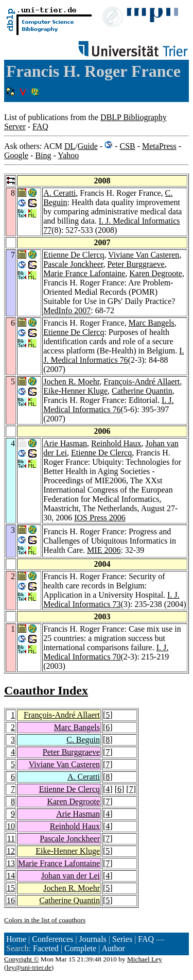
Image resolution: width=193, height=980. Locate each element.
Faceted (46, 948)
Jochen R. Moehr (71, 382)
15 (11, 888)
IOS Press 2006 (100, 518)
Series (122, 939)
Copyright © (22, 959)
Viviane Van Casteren (144, 255)
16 (11, 900)
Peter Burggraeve (136, 264)
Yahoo (68, 155)
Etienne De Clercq (74, 255)
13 (11, 863)
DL (70, 146)
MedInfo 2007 (67, 310)
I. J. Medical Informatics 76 (113, 355)
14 (11, 876)
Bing (43, 155)
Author (113, 948)
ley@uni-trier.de (29, 967)
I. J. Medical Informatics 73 (111, 599)
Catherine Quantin (142, 391)
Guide (88, 146)
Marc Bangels (152, 323)
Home (16, 939)
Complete (80, 948)
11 (11, 839)
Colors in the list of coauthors (45, 920)
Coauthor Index (46, 690)
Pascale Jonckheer (73, 264)
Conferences (52, 939)
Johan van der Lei (71, 876)
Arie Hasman (65, 443)
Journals (92, 939)
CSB (127, 146)
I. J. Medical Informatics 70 (106, 652)
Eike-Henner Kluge (75, 391)
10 (11, 826)
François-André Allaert (142, 382)
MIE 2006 (104, 550)
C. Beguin (83, 740)
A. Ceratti (59, 193)
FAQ (40, 126)
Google (16, 155)
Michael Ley (145, 959)
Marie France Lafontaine (84, 273)
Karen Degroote (156, 273)
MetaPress (159, 146)
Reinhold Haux (116, 443)
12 (11, 851)
